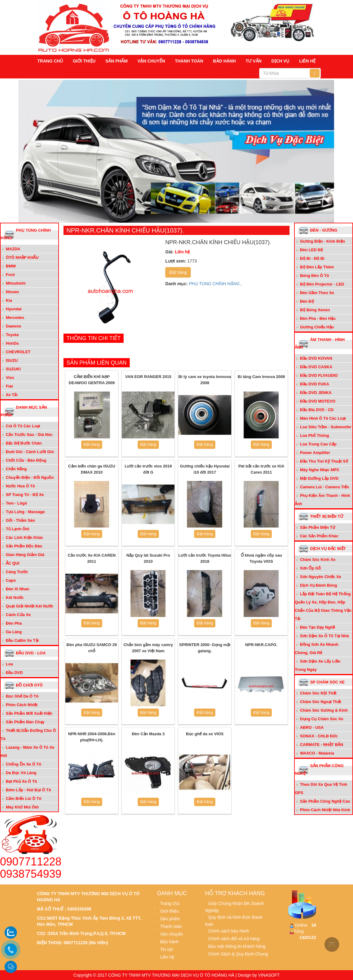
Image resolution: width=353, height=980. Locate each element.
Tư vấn (254, 61)
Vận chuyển (151, 61)
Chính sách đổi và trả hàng (234, 939)
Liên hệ (307, 61)
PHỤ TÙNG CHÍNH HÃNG (214, 284)
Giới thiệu (84, 61)
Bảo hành (224, 61)
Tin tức (167, 949)
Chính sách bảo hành (229, 931)
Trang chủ (50, 61)
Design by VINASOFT (259, 975)
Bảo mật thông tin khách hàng (237, 946)
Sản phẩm (117, 61)
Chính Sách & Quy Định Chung (238, 954)
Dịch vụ (280, 61)
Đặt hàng (178, 272)
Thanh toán (189, 61)
